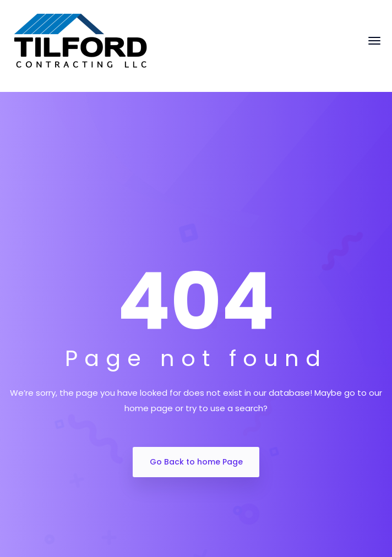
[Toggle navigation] (374, 46)
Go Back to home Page (196, 462)
